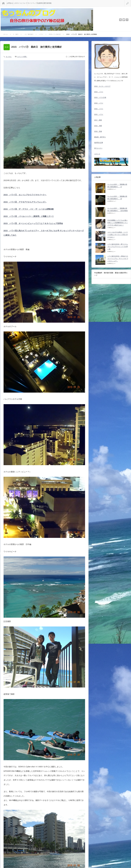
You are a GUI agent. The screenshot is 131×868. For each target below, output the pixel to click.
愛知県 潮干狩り (100, 137)
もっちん (9, 57)
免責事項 (40, 3)
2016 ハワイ (99, 109)
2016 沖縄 (98, 126)
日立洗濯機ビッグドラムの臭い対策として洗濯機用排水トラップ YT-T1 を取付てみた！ (118, 223)
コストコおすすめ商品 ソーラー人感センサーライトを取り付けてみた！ (118, 235)
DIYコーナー (98, 148)
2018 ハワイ (99, 103)
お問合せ (10, 3)
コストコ (97, 154)
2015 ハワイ (99, 114)
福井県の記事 (99, 143)
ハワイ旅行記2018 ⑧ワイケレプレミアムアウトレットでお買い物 (118, 247)
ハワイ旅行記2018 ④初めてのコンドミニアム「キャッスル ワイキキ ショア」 (118, 259)
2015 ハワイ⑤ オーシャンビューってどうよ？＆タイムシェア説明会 (33, 223)
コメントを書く (22, 57)
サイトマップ (32, 3)
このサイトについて (20, 3)
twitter (124, 20)
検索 (131, 1)
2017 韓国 (98, 120)
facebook (127, 20)
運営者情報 (48, 3)
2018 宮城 (98, 131)
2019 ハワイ (99, 92)
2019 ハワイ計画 (100, 97)
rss (120, 20)
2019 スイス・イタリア (102, 86)
